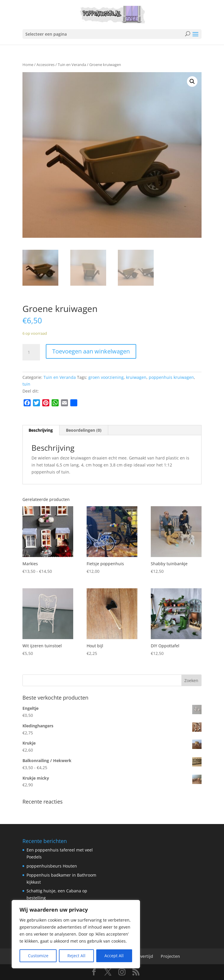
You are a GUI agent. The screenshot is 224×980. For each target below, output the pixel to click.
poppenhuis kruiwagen (171, 377)
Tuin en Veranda (72, 65)
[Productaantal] (31, 352)
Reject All (76, 956)
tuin (26, 384)
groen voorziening (106, 377)
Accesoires (45, 65)
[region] (76, 934)
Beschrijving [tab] (41, 430)
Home (28, 65)
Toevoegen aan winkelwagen (91, 351)
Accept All (114, 956)
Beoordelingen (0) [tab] (84, 430)
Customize (38, 956)
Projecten (170, 956)
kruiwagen (136, 377)
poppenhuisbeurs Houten (52, 866)
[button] (192, 81)
